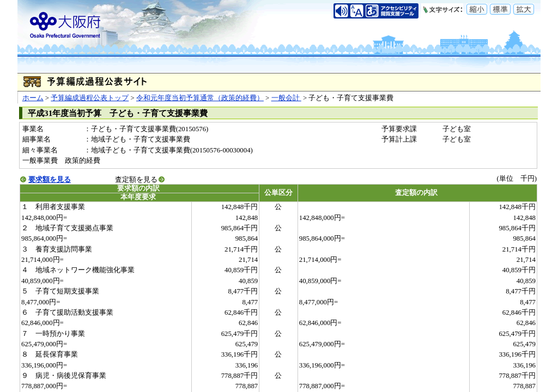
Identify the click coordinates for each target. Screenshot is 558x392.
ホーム (33, 98)
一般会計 (286, 98)
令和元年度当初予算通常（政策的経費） (200, 98)
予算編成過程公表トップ (90, 98)
